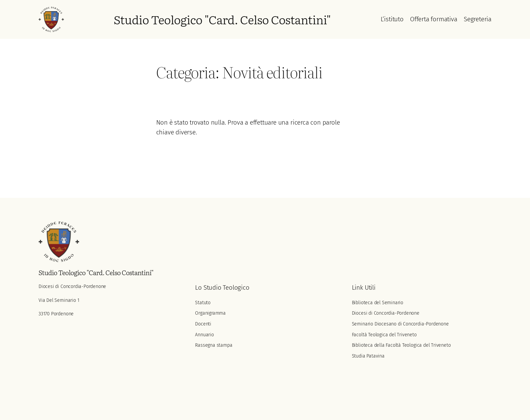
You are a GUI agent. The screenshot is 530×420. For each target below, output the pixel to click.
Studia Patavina (368, 356)
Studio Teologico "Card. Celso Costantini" (222, 19)
